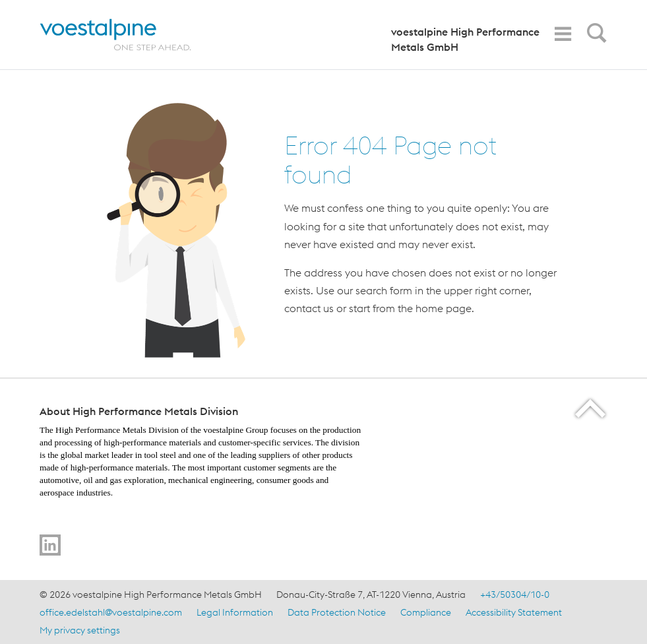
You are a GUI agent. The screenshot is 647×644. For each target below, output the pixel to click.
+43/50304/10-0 (515, 595)
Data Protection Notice (337, 612)
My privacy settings (80, 630)
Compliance (426, 612)
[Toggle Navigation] (563, 34)
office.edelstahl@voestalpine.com (111, 612)
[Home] (127, 35)
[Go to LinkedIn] (50, 545)
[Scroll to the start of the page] (591, 408)
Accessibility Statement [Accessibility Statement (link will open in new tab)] (514, 612)
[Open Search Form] (594, 36)
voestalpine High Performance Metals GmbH (465, 39)
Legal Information (235, 612)
